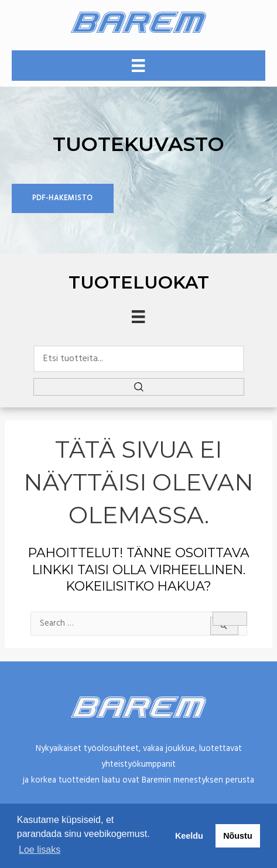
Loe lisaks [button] (40, 850)
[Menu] (138, 317)
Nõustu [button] (238, 836)
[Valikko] (138, 66)
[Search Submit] (224, 626)
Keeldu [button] (189, 836)
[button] (63, 198)
